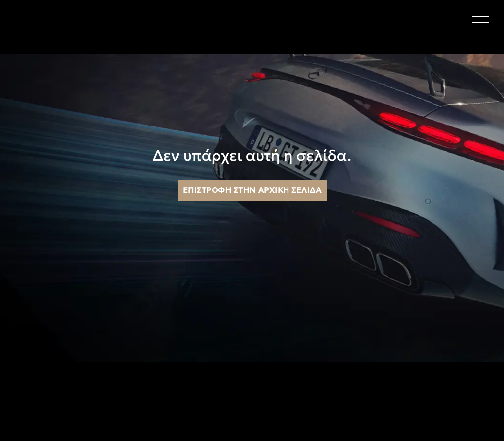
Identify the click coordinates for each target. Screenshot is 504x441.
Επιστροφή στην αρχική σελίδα (252, 190)
